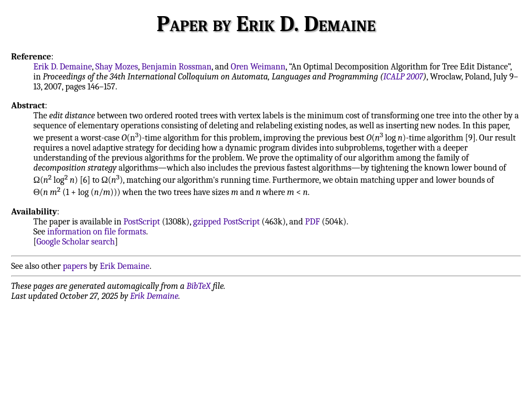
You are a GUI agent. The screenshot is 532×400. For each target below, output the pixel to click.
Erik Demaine (125, 266)
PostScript (142, 222)
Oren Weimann (258, 67)
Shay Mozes (117, 67)
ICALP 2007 (404, 77)
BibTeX (199, 286)
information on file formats (97, 232)
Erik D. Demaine (63, 67)
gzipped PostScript (226, 222)
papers (75, 266)
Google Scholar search (76, 242)
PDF (313, 222)
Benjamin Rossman (177, 67)
